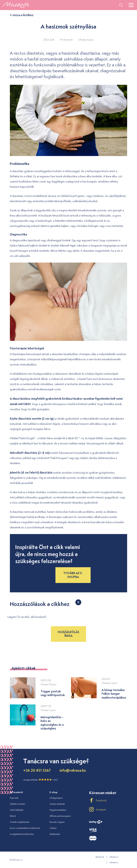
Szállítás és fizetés (18, 804)
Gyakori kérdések (57, 804)
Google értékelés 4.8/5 (41, 780)
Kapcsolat (14, 798)
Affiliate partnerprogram (60, 816)
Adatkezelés (55, 834)
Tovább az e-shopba (73, 575)
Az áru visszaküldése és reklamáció (25, 828)
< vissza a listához (22, 15)
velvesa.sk (100, 857)
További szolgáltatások (20, 822)
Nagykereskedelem (58, 810)
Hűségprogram (56, 798)
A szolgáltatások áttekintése (22, 834)
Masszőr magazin (57, 822)
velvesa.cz (114, 857)
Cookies (53, 828)
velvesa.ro (114, 862)
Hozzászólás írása (68, 634)
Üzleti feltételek (17, 810)
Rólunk (13, 816)
